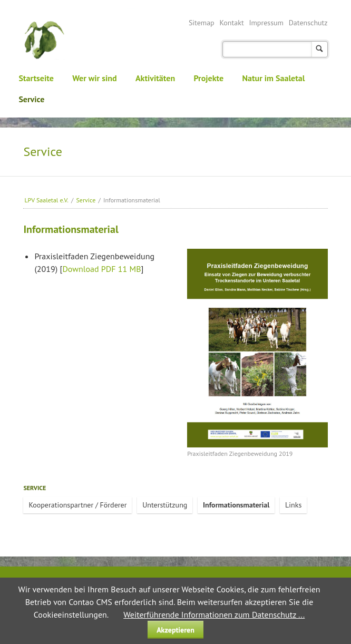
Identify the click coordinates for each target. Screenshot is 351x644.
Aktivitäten (155, 78)
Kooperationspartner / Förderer (77, 505)
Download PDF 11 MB (101, 269)
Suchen (320, 49)
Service (31, 99)
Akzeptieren (175, 630)
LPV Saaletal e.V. (46, 200)
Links (293, 505)
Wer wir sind (94, 78)
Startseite (36, 78)
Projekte (208, 78)
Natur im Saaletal (274, 78)
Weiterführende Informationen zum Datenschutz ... (214, 614)
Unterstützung (165, 505)
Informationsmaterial (236, 505)
